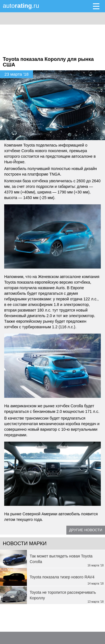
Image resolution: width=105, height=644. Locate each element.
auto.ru (21, 6)
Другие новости (86, 530)
